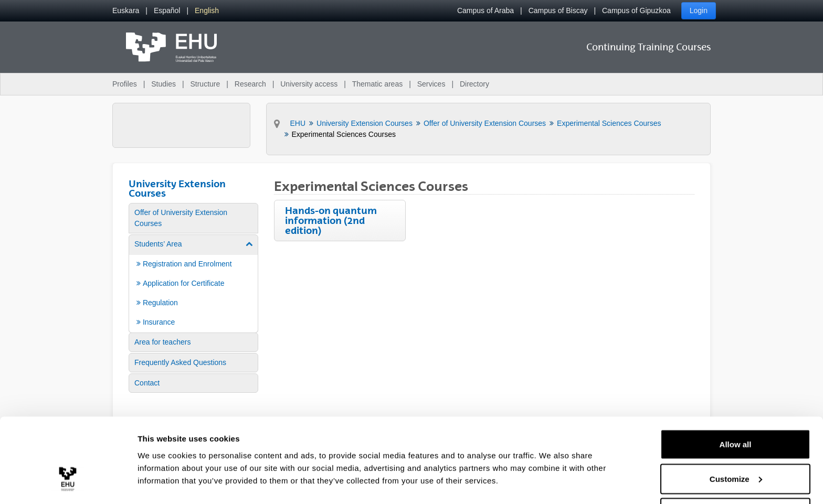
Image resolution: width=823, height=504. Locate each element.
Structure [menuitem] (205, 84)
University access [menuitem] (309, 84)
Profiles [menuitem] (125, 84)
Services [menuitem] (431, 84)
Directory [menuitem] (474, 84)
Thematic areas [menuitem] (377, 84)
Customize (736, 442)
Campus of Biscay (558, 10)
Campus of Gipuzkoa (636, 10)
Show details (162, 472)
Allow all (736, 407)
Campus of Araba (486, 10)
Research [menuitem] (250, 84)
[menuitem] (126, 11)
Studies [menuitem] (163, 84)
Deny (736, 476)
